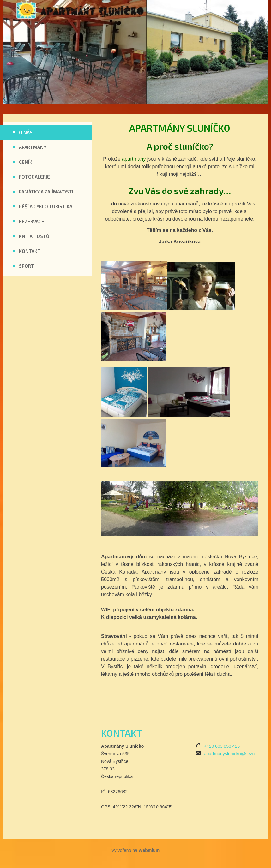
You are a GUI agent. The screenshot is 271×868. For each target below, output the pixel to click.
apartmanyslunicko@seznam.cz (235, 754)
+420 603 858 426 (222, 746)
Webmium (149, 850)
